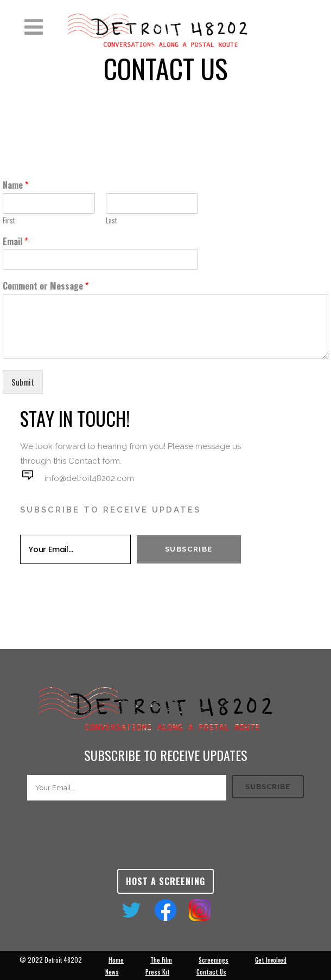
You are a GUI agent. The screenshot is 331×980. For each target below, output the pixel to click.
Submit (23, 382)
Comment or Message (46, 286)
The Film (161, 960)
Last (112, 220)
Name (15, 185)
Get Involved (271, 960)
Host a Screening (165, 881)
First (9, 220)
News (112, 972)
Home (116, 960)
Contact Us (211, 972)
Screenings (214, 960)
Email (15, 242)
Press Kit (158, 972)
